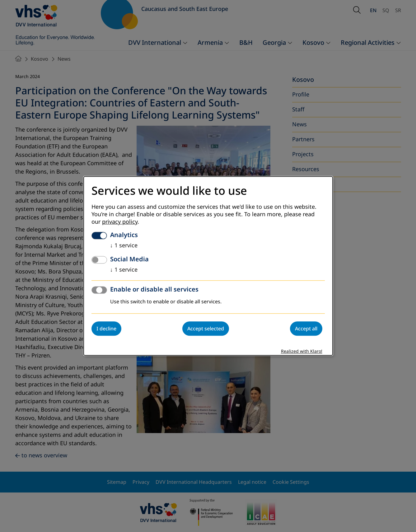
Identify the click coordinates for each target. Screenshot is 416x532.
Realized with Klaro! (302, 352)
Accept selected (206, 329)
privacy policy (120, 222)
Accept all (306, 329)
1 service (124, 246)
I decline (106, 329)
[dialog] (208, 266)
